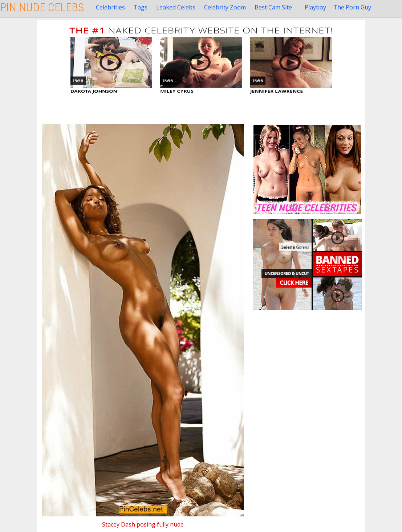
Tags (141, 7)
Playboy (315, 7)
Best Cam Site (273, 7)
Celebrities (110, 7)
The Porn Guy (352, 7)
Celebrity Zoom (225, 7)
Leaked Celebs (176, 7)
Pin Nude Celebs (42, 7)
